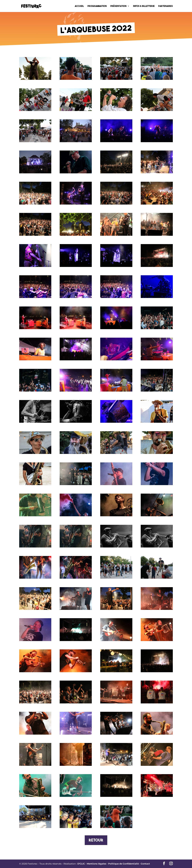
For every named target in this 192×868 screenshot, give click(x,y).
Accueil (79, 6)
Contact (145, 864)
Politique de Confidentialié (123, 864)
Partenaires (166, 6)
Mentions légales (97, 864)
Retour (96, 840)
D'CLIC (81, 864)
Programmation (97, 6)
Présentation (118, 6)
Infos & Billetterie (144, 6)
